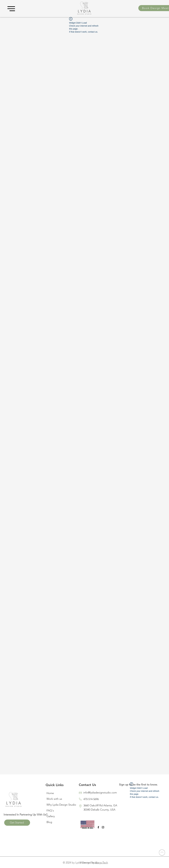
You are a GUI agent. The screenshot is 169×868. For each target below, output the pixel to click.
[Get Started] (17, 823)
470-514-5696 (91, 799)
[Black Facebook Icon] (98, 827)
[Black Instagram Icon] (103, 827)
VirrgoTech (102, 863)
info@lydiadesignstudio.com (100, 793)
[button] (11, 9)
